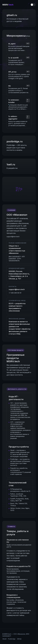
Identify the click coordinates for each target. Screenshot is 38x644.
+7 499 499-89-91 (15, 293)
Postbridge (12, 639)
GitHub (19, 639)
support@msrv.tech (13, 237)
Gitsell (4, 639)
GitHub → (28, 37)
